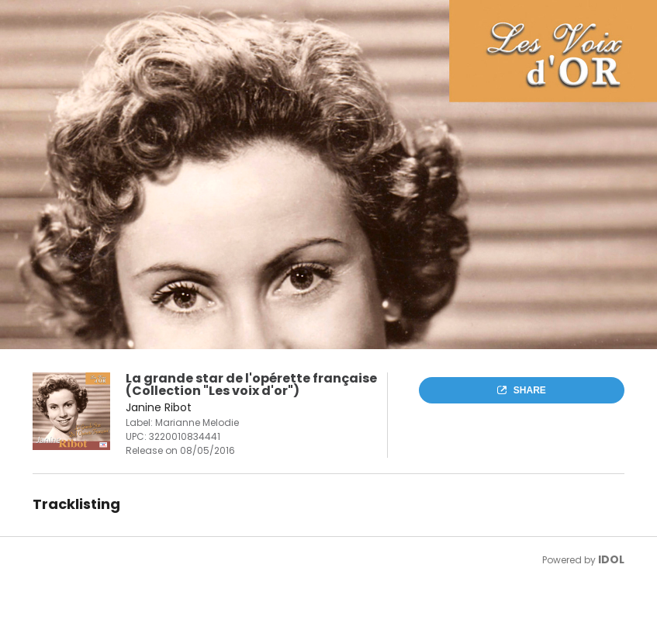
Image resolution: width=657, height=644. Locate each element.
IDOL (611, 559)
